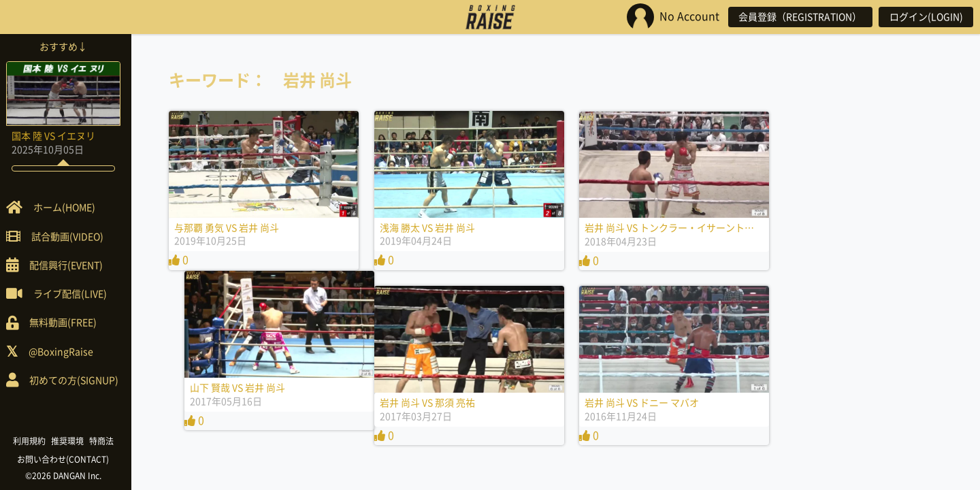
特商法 (106, 441)
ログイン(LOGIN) (926, 17)
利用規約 (34, 441)
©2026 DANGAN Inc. (68, 476)
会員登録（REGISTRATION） (799, 17)
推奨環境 (72, 441)
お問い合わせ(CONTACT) (68, 459)
